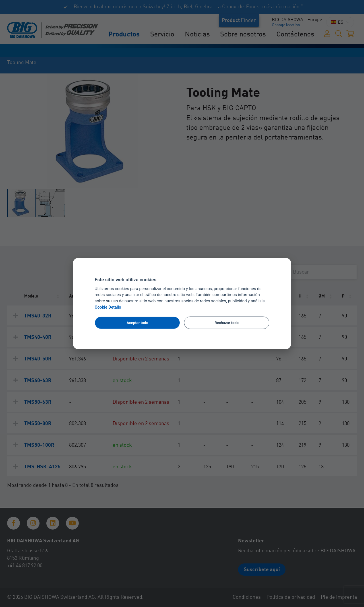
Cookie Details (108, 307)
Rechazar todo (227, 323)
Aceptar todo (137, 323)
